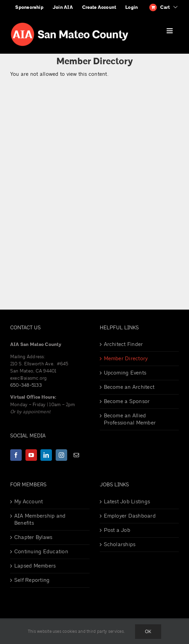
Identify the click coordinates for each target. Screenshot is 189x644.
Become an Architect (129, 387)
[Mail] (76, 455)
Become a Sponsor (127, 401)
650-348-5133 (26, 385)
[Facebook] (16, 455)
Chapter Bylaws (33, 537)
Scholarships (120, 544)
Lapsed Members (35, 566)
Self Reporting (32, 580)
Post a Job (117, 530)
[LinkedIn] (46, 455)
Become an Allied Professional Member (130, 419)
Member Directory (126, 359)
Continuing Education (41, 552)
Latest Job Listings (127, 502)
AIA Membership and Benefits (40, 519)
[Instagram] (61, 455)
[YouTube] (31, 455)
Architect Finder (124, 344)
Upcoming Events (125, 373)
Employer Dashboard (130, 516)
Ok (148, 632)
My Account (29, 502)
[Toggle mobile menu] (170, 31)
